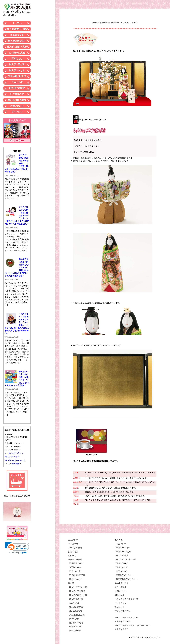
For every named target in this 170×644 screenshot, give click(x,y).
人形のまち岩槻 (75, 548)
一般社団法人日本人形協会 (127, 618)
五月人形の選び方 (124, 552)
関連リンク (120, 595)
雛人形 (71, 583)
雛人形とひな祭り (17, 41)
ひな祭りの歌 (17, 94)
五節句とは (17, 59)
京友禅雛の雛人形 (17, 76)
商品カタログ (17, 35)
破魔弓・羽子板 (75, 559)
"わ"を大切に (74, 544)
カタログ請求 (121, 587)
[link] (17, 548)
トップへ (17, 23)
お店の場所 (73, 552)
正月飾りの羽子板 (77, 575)
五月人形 (119, 540)
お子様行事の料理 (123, 611)
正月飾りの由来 (76, 563)
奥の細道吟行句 (122, 583)
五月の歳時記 (122, 563)
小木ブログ (17, 112)
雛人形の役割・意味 (17, 47)
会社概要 (16, 464)
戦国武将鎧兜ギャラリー (127, 579)
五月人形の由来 (123, 548)
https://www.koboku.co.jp (15, 460)
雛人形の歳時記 (17, 88)
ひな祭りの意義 (17, 53)
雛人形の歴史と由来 (17, 29)
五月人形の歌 (122, 567)
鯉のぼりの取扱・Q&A (126, 559)
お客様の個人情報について (127, 599)
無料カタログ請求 (17, 100)
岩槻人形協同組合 (123, 621)
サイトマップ (121, 603)
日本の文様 (17, 82)
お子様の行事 (75, 567)
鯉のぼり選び (122, 556)
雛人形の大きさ (17, 70)
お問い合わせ (17, 106)
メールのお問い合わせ (14, 453)
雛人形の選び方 (17, 64)
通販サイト (120, 607)
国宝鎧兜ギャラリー (125, 575)
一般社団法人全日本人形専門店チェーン (132, 625)
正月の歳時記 (75, 571)
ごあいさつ (73, 540)
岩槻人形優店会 (122, 629)
